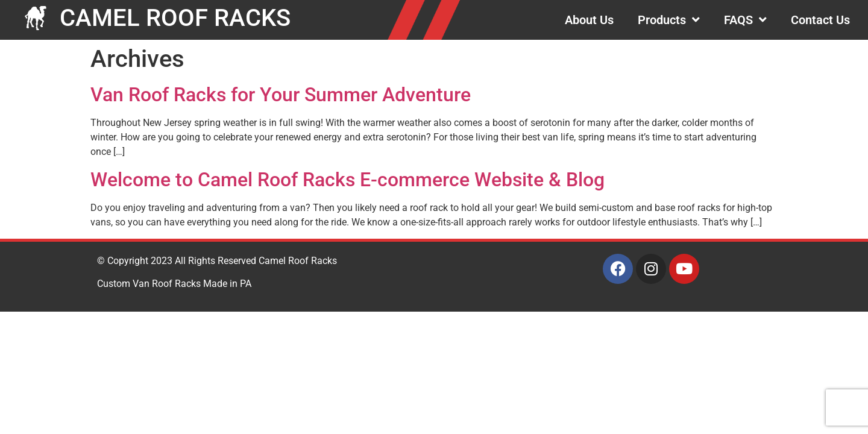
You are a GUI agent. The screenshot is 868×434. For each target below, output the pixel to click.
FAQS (745, 20)
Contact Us (820, 20)
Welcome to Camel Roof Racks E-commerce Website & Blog (348, 180)
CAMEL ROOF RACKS (175, 18)
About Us (589, 20)
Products (669, 20)
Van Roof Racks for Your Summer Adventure (281, 95)
